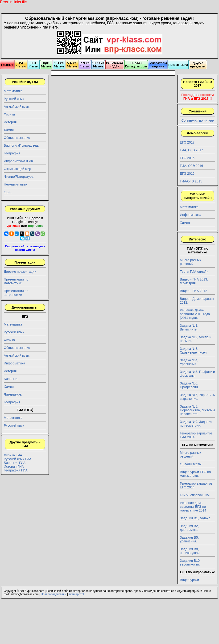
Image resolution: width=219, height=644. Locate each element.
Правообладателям (54, 594)
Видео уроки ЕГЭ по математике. (195, 474)
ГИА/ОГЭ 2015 (191, 181)
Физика (9, 114)
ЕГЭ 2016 (187, 158)
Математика (13, 91)
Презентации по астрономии (16, 293)
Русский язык (14, 99)
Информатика (14, 363)
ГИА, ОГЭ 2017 (191, 150)
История (10, 122)
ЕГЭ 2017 (187, 142)
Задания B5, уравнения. (189, 539)
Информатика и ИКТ (19, 161)
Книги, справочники (195, 495)
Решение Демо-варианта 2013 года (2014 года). (195, 314)
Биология (11, 379)
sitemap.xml (76, 594)
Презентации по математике (16, 281)
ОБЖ (8, 192)
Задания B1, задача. (196, 518)
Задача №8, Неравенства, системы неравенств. (197, 410)
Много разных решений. (190, 454)
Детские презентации (20, 272)
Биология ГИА (15, 463)
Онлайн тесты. (191, 464)
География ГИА (16, 470)
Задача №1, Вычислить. (189, 327)
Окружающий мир (17, 169)
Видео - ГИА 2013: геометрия (194, 281)
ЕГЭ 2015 (187, 173)
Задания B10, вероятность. (190, 562)
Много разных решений (190, 262)
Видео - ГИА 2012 (193, 291)
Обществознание (17, 138)
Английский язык (17, 107)
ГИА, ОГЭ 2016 (191, 166)
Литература (13, 394)
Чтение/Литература (19, 177)
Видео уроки (189, 580)
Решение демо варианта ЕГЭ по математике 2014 (193, 507)
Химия (9, 130)
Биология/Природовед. (21, 145)
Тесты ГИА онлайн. (195, 272)
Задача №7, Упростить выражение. (197, 397)
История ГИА (14, 466)
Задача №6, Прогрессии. (189, 385)
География (12, 153)
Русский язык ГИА (18, 459)
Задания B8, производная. (190, 551)
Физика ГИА (13, 455)
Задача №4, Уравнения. (189, 362)
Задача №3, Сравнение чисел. (194, 351)
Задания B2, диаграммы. (189, 528)
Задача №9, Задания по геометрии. (196, 424)
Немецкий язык (15, 184)
